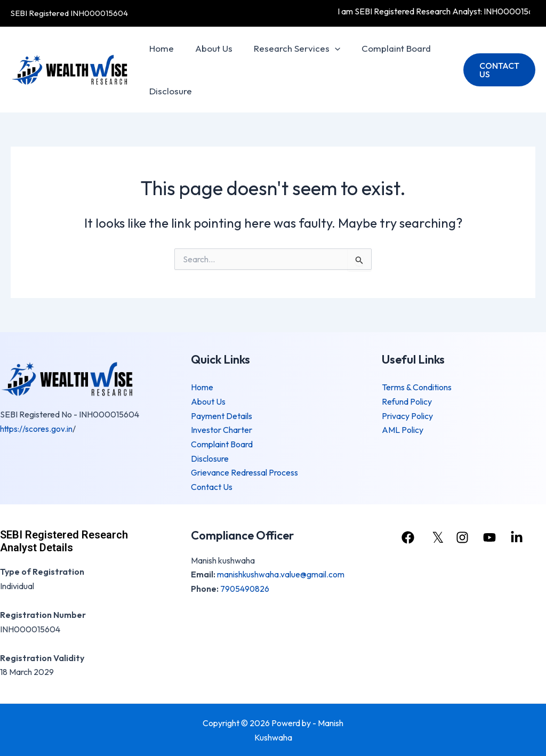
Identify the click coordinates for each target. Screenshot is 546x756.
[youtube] (492, 536)
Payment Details (222, 415)
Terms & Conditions (417, 388)
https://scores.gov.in (37, 429)
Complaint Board (385, 48)
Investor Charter (222, 430)
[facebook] (407, 536)
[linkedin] (520, 536)
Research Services (289, 49)
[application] (327, 49)
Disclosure (169, 91)
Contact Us (212, 486)
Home (160, 48)
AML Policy (403, 430)
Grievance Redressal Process (244, 472)
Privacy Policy (407, 415)
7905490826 (245, 588)
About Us (209, 48)
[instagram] (463, 536)
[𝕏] (435, 536)
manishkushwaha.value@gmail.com (281, 573)
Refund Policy (407, 401)
